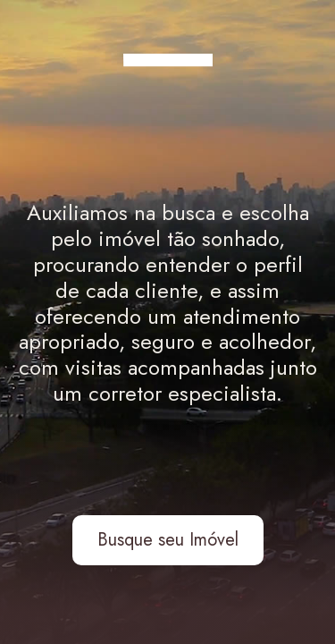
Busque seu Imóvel (168, 540)
